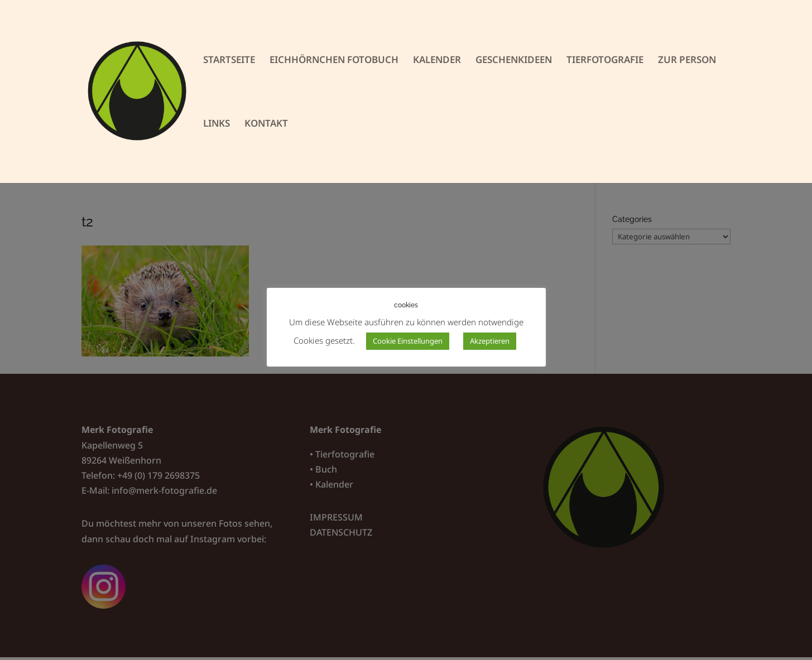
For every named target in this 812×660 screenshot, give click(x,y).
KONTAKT (266, 124)
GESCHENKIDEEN (514, 61)
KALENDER (437, 61)
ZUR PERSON (687, 61)
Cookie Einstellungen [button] (408, 341)
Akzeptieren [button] (490, 341)
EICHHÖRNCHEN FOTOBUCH (334, 61)
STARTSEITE (229, 61)
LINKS (217, 124)
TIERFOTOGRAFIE (605, 61)
